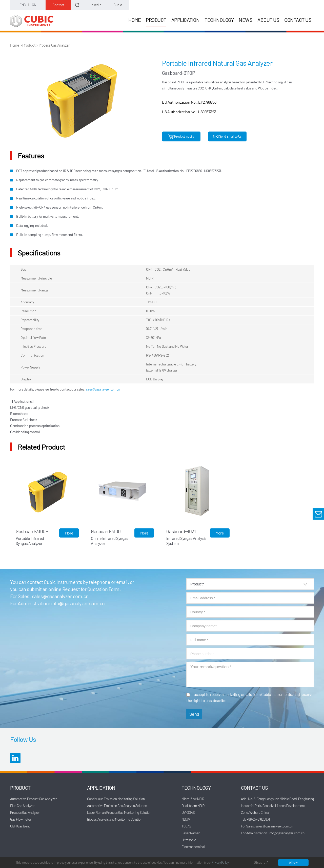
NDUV (186, 819)
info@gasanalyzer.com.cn (78, 603)
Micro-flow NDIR (193, 798)
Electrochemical (193, 846)
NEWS (246, 20)
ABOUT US (268, 20)
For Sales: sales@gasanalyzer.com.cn (267, 826)
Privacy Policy (240, 855)
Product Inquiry (181, 136)
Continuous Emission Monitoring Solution (116, 798)
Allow (293, 862)
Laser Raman (191, 833)
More (70, 533)
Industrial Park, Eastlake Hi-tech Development (273, 805)
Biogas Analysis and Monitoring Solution (115, 819)
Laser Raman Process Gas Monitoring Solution (119, 812)
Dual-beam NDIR (193, 805)
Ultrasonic (189, 839)
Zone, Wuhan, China (255, 812)
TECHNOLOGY (219, 20)
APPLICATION (186, 20)
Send (194, 714)
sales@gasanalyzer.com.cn (60, 596)
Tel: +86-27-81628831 (255, 819)
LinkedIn (95, 5)
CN (34, 5)
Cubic (118, 5)
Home (15, 45)
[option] (83, 100)
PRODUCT (156, 22)
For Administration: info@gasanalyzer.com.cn (273, 833)
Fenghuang (306, 798)
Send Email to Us (227, 136)
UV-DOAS (188, 812)
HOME (135, 20)
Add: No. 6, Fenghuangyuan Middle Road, (270, 798)
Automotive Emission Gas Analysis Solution (117, 805)
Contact (58, 5)
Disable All (262, 862)
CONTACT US (298, 20)
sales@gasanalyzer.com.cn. (106, 389)
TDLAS (186, 826)
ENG (23, 5)
